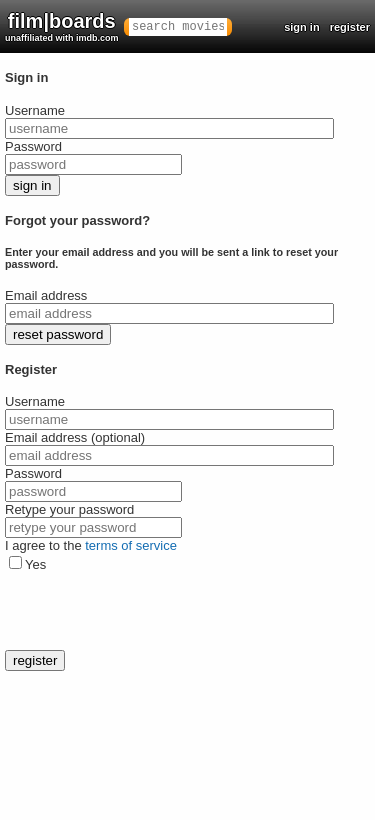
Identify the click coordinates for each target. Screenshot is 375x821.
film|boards (62, 26)
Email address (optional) (75, 437)
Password (33, 146)
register (350, 27)
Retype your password (69, 509)
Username (35, 110)
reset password (58, 334)
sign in (301, 27)
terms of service (131, 545)
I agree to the (91, 545)
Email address (46, 295)
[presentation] (157, 611)
